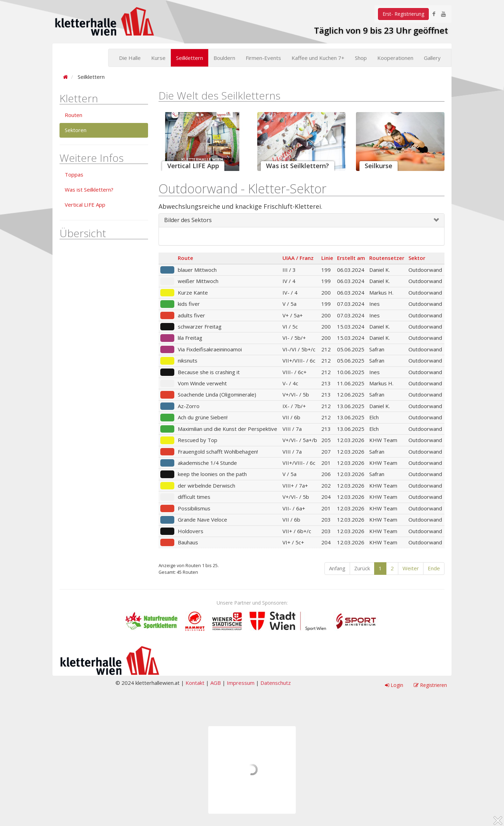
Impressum (241, 683)
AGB (216, 683)
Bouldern (224, 58)
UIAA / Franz (298, 258)
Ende (434, 568)
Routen (73, 115)
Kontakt (195, 683)
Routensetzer (387, 258)
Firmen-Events (263, 58)
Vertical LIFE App (85, 205)
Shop (361, 58)
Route (185, 258)
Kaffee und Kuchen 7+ (318, 58)
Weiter (411, 568)
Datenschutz (276, 683)
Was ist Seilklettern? (89, 190)
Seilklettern (190, 58)
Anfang (337, 568)
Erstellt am (351, 258)
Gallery (432, 58)
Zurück (362, 568)
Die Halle (130, 58)
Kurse (158, 58)
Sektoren (76, 130)
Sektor (417, 258)
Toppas (74, 174)
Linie (327, 258)
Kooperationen (395, 58)
